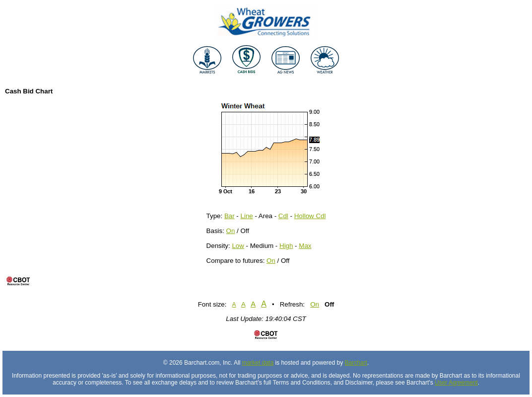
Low (238, 246)
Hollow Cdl (310, 216)
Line (247, 216)
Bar (230, 216)
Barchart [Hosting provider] (356, 363)
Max (305, 246)
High (286, 246)
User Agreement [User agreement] (456, 383)
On (231, 231)
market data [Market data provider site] (258, 363)
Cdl (283, 216)
